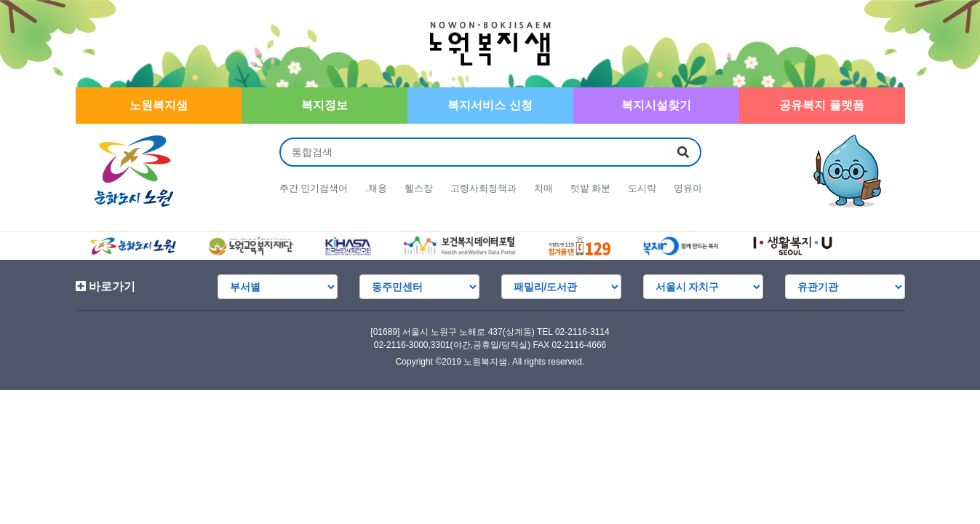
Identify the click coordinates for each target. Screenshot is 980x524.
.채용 (376, 188)
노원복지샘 (159, 105)
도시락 (642, 188)
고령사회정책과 (483, 188)
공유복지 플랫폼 (821, 105)
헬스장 (419, 188)
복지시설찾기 (656, 105)
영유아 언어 (699, 188)
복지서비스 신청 (490, 105)
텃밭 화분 (591, 188)
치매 (543, 188)
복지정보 (324, 105)
